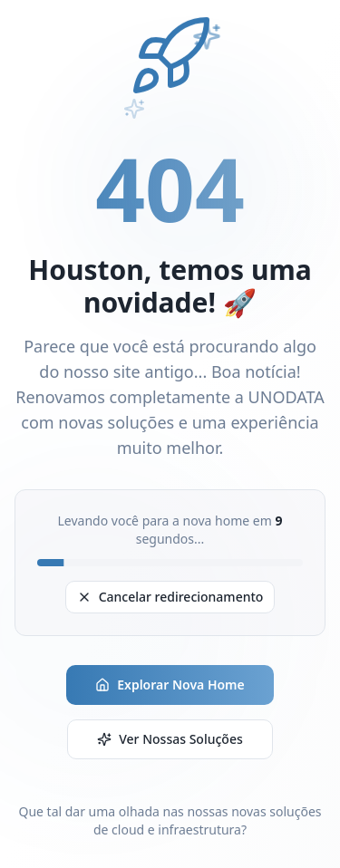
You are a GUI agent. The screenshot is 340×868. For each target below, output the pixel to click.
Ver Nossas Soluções (170, 739)
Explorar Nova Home (170, 685)
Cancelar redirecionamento (170, 597)
